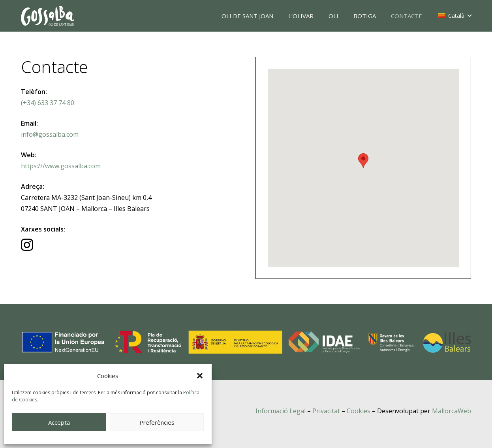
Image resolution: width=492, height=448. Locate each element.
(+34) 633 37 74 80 (48, 103)
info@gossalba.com (50, 134)
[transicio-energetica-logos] (246, 342)
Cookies (359, 411)
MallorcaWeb (452, 411)
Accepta (59, 422)
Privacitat (326, 411)
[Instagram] (27, 245)
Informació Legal (281, 411)
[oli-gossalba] (48, 16)
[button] (200, 376)
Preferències (157, 422)
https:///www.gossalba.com (61, 166)
